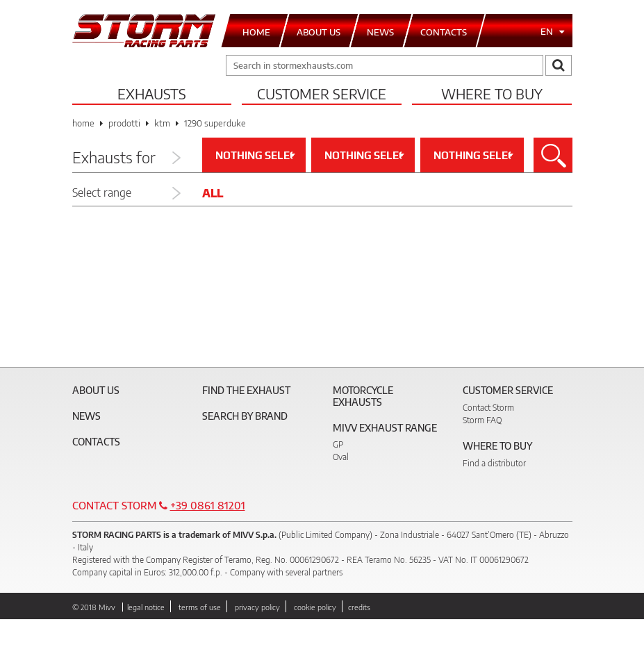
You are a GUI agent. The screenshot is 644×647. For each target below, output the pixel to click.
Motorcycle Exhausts (363, 396)
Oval (341, 457)
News (86, 416)
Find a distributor (494, 463)
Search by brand (245, 416)
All (213, 193)
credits (359, 607)
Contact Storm (488, 408)
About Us (96, 390)
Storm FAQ (482, 420)
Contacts (96, 442)
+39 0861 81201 (208, 505)
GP (338, 444)
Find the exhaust (246, 390)
